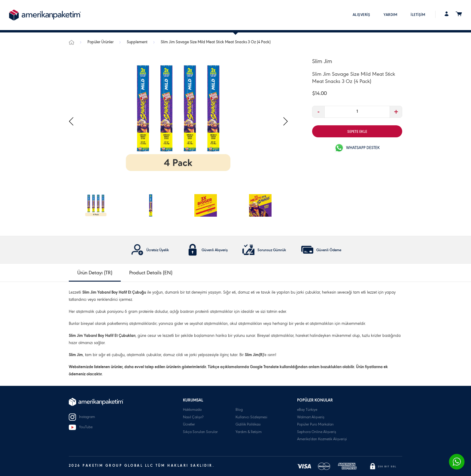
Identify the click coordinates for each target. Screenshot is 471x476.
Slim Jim (322, 62)
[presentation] (71, 122)
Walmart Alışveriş (311, 418)
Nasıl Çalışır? (193, 418)
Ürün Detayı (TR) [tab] (95, 273)
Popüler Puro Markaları (315, 425)
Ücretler (189, 425)
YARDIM (390, 15)
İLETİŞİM (418, 15)
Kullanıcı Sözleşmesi (251, 418)
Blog (239, 410)
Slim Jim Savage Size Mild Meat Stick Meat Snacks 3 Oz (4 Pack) (216, 43)
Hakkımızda (192, 410)
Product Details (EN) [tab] (151, 273)
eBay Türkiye (307, 410)
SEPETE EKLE (357, 132)
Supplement (138, 43)
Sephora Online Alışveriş (317, 432)
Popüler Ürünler (101, 43)
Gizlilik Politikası (248, 425)
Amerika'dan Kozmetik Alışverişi (322, 439)
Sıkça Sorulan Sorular (200, 432)
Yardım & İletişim (249, 432)
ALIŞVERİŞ (362, 15)
